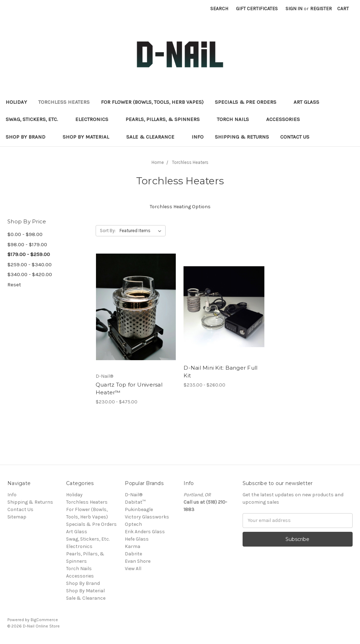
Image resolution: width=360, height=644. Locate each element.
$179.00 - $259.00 (29, 254)
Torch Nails (236, 119)
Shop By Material (89, 137)
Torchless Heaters (64, 102)
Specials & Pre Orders (249, 102)
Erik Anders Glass (145, 532)
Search (219, 9)
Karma (133, 546)
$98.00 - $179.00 (27, 244)
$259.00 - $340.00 (30, 264)
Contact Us (295, 137)
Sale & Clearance (153, 137)
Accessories (286, 119)
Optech (133, 524)
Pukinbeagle (139, 509)
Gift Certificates (257, 9)
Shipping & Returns (242, 137)
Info (198, 137)
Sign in (294, 9)
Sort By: (108, 231)
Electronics (95, 119)
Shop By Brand (28, 137)
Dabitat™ (135, 502)
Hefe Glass (137, 539)
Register (321, 9)
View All (133, 569)
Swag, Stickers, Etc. (35, 119)
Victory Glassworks (147, 517)
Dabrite (133, 554)
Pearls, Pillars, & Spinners (166, 119)
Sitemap (17, 517)
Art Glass (309, 102)
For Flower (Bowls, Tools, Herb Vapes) (152, 102)
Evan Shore (138, 561)
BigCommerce (44, 620)
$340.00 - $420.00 (30, 274)
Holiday (16, 102)
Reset (14, 285)
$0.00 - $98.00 (25, 234)
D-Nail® (134, 495)
